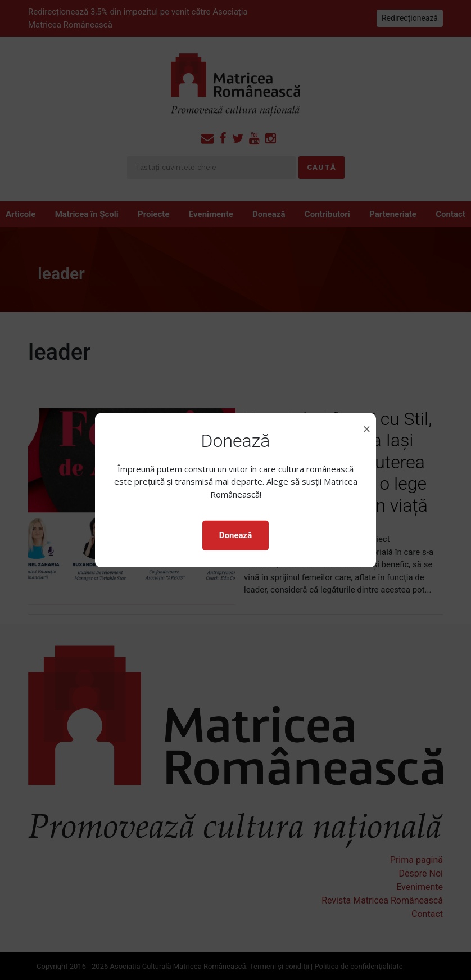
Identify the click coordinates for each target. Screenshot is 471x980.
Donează (235, 535)
